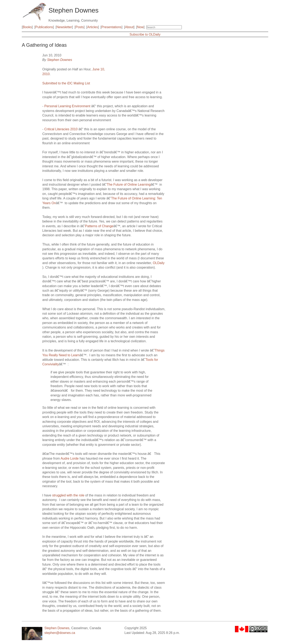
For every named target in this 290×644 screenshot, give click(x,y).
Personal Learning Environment (67, 106)
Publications (44, 27)
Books (27, 27)
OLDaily (159, 263)
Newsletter (64, 27)
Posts (80, 27)
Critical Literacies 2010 (61, 129)
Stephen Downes (60, 60)
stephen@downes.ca (60, 633)
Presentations (112, 27)
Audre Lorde (70, 458)
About (129, 27)
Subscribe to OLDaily (145, 34)
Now (140, 27)
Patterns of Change (99, 226)
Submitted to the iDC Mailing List (66, 83)
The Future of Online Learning (129, 185)
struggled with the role (68, 495)
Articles (92, 27)
